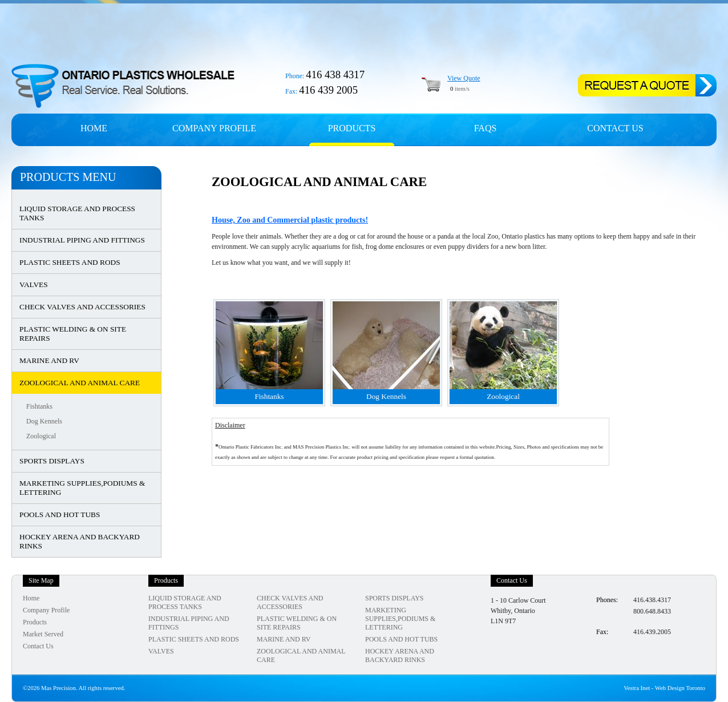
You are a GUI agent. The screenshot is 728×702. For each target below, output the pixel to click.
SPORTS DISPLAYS (52, 461)
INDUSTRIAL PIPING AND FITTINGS (82, 240)
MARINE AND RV (49, 360)
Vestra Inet (637, 688)
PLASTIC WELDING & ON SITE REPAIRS (73, 334)
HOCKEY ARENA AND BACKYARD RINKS (80, 541)
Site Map (41, 580)
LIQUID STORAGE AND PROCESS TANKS (77, 213)
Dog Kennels (44, 421)
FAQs (486, 128)
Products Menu (68, 177)
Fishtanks (39, 406)
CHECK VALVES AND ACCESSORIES (82, 307)
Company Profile (46, 610)
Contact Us (615, 128)
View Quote (464, 78)
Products (352, 128)
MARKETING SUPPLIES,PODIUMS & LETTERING (82, 488)
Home (94, 128)
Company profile (214, 128)
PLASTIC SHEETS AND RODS (70, 262)
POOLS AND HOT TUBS (60, 515)
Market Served (43, 634)
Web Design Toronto (680, 688)
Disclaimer (230, 425)
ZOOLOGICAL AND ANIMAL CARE (80, 383)
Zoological (41, 436)
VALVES (34, 285)
